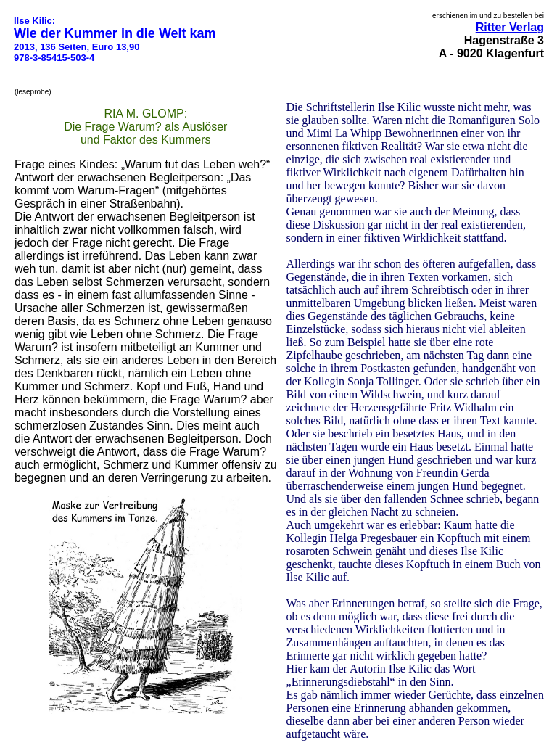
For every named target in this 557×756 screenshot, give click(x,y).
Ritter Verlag (510, 27)
